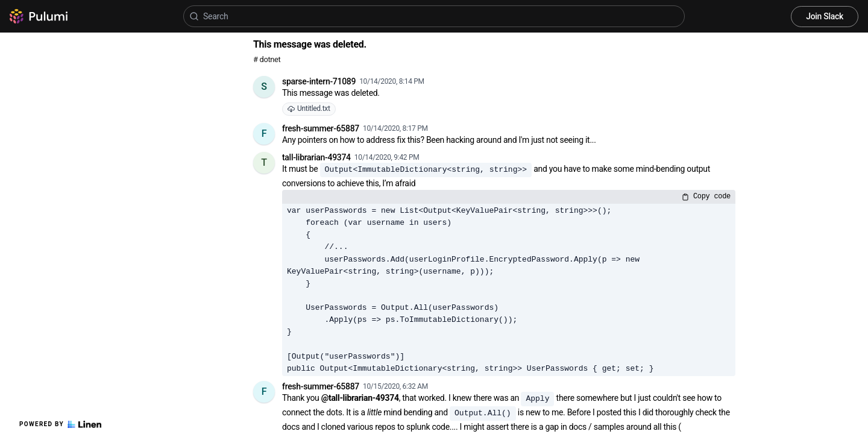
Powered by (60, 424)
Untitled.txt (309, 108)
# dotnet (267, 59)
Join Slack (825, 16)
